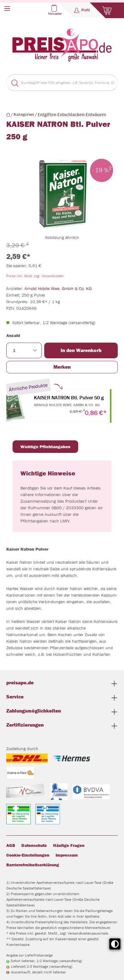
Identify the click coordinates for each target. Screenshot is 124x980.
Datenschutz (34, 845)
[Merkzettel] (60, 10)
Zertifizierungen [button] (62, 726)
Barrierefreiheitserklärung (33, 865)
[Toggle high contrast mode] (115, 944)
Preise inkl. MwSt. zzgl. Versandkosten (35, 276)
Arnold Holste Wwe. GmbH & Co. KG (58, 288)
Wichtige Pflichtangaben (45, 447)
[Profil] (82, 10)
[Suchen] (12, 83)
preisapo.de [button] (62, 684)
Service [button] (62, 698)
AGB (11, 845)
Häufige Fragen (69, 845)
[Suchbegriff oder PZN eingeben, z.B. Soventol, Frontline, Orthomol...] (68, 83)
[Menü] (7, 8)
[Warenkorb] (107, 10)
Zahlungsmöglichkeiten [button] (62, 712)
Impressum (67, 855)
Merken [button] (62, 367)
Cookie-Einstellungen (28, 855)
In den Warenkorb (81, 350)
